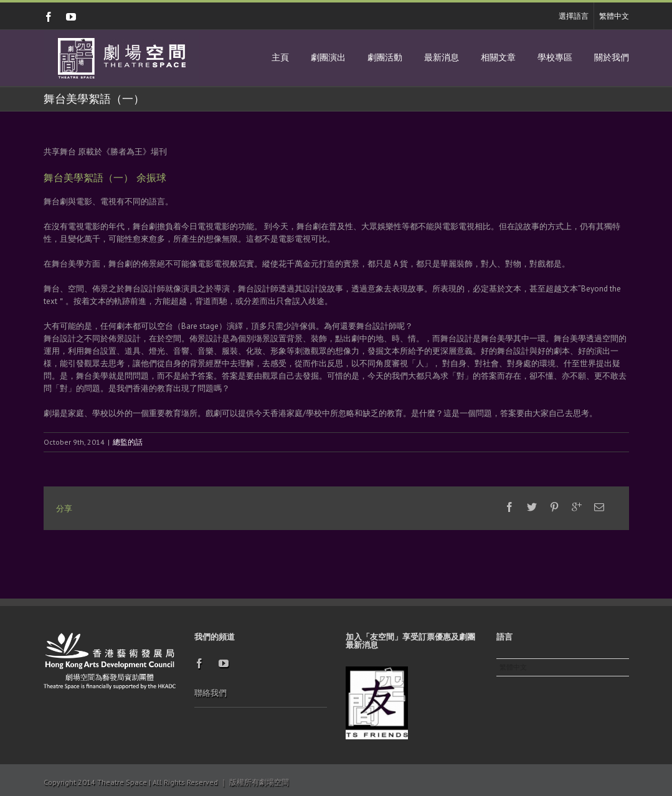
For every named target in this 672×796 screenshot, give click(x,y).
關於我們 (612, 58)
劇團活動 (385, 58)
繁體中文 (614, 16)
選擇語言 (574, 16)
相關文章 (498, 58)
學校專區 (555, 58)
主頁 (280, 58)
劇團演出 (328, 58)
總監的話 (128, 442)
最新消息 (442, 58)
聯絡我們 (211, 693)
